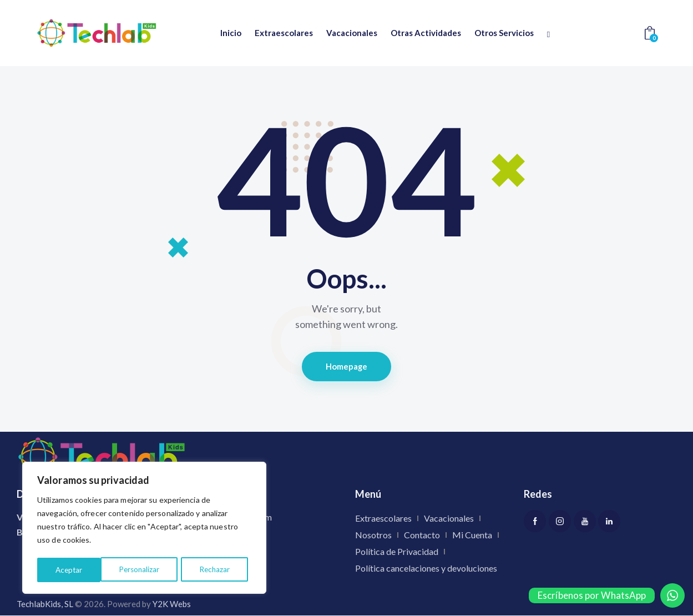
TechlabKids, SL (45, 604)
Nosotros (373, 536)
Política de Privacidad (397, 552)
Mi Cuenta (472, 536)
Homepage (346, 367)
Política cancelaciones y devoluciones (426, 569)
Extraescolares (383, 519)
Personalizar (75, 570)
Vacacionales (449, 519)
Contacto (422, 536)
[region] (144, 529)
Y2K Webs (172, 604)
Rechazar (151, 570)
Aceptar (220, 570)
